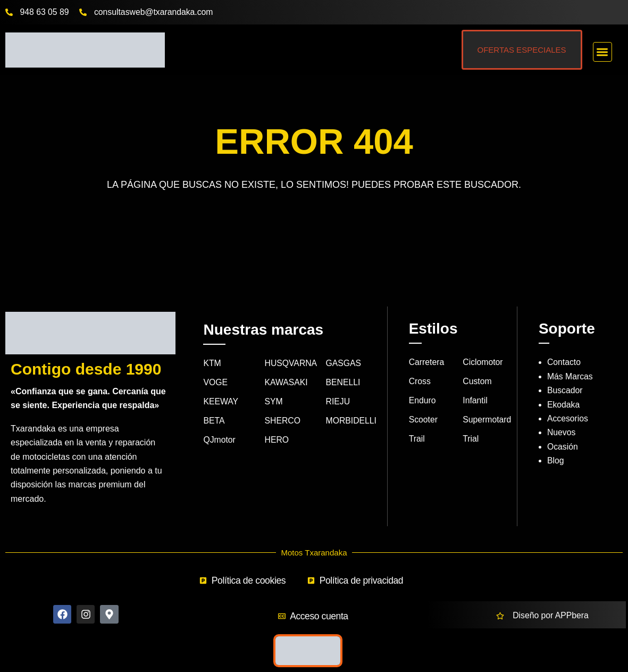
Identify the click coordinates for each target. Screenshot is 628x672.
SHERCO (283, 422)
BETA (214, 422)
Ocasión (563, 447)
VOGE (215, 383)
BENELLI (344, 383)
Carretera (427, 363)
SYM (274, 403)
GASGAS (344, 364)
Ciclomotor (483, 363)
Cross (420, 382)
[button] (603, 52)
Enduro (423, 401)
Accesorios (568, 418)
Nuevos (562, 433)
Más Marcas (570, 376)
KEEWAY (221, 403)
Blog (556, 461)
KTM (212, 364)
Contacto (564, 363)
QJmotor (219, 441)
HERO (277, 441)
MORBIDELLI (352, 422)
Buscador (565, 391)
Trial (471, 440)
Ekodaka (564, 405)
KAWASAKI (287, 383)
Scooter (424, 421)
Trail (417, 440)
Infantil (475, 401)
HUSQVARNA (291, 364)
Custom (477, 382)
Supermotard (487, 421)
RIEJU (338, 403)
